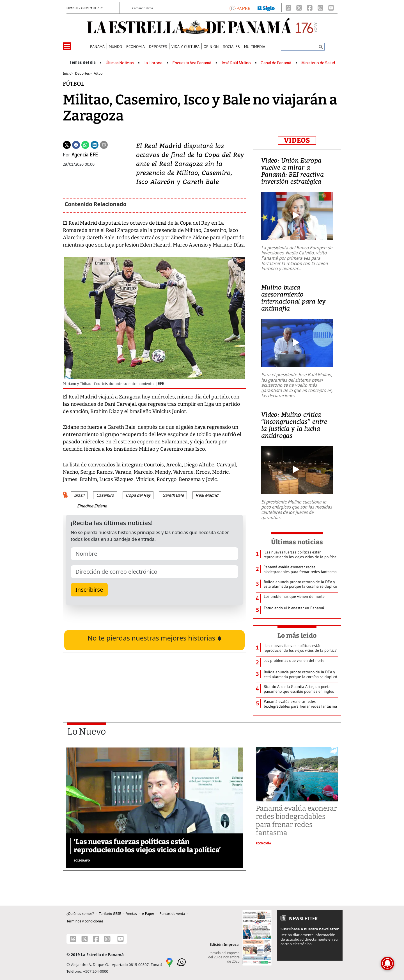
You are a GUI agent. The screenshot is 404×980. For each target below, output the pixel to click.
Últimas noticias (297, 542)
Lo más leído (297, 635)
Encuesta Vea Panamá (192, 63)
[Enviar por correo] (104, 144)
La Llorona (153, 63)
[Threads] (288, 8)
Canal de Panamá (276, 63)
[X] (299, 8)
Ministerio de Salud (318, 63)
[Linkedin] (95, 144)
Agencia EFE (85, 155)
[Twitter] (67, 144)
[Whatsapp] (85, 144)
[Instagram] (320, 8)
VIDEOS (297, 140)
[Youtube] (331, 8)
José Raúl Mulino (236, 63)
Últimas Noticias (120, 63)
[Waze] (181, 962)
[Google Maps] (169, 962)
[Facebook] (310, 8)
